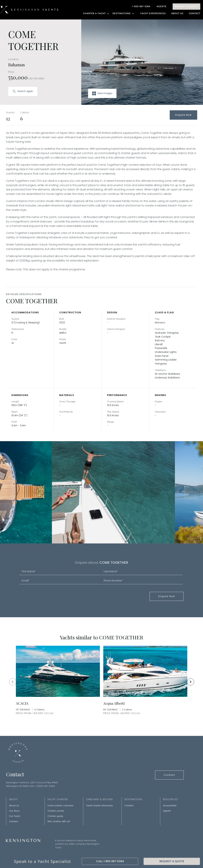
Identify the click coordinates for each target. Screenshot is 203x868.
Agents (162, 6)
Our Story (14, 811)
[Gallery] (102, 682)
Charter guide (55, 816)
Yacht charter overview (60, 806)
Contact (195, 13)
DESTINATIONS (124, 13)
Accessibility (170, 806)
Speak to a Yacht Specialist (43, 861)
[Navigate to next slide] (191, 682)
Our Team (15, 816)
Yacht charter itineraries (99, 806)
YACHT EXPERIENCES (153, 13)
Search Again (23, 91)
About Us (177, 13)
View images (102, 93)
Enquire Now (183, 115)
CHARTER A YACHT (96, 13)
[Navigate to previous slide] (13, 682)
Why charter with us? (59, 821)
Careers (14, 821)
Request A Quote (186, 6)
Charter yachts (56, 811)
